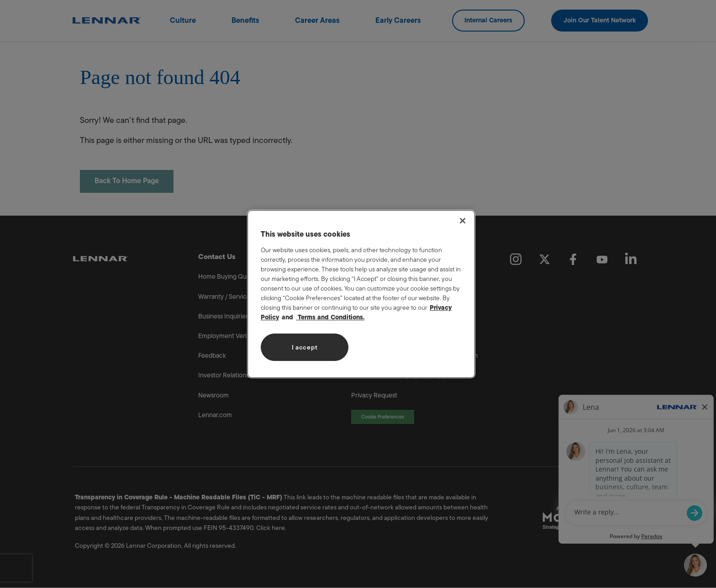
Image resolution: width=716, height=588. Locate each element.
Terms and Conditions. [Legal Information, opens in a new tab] (330, 317)
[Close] (463, 221)
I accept (305, 347)
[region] (361, 294)
